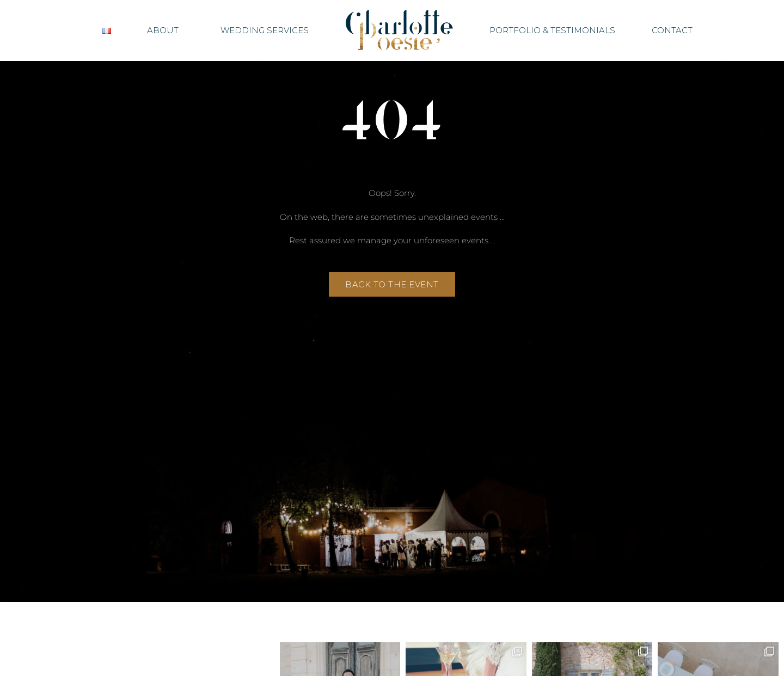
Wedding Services (265, 30)
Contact (672, 30)
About (166, 30)
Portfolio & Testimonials (552, 30)
